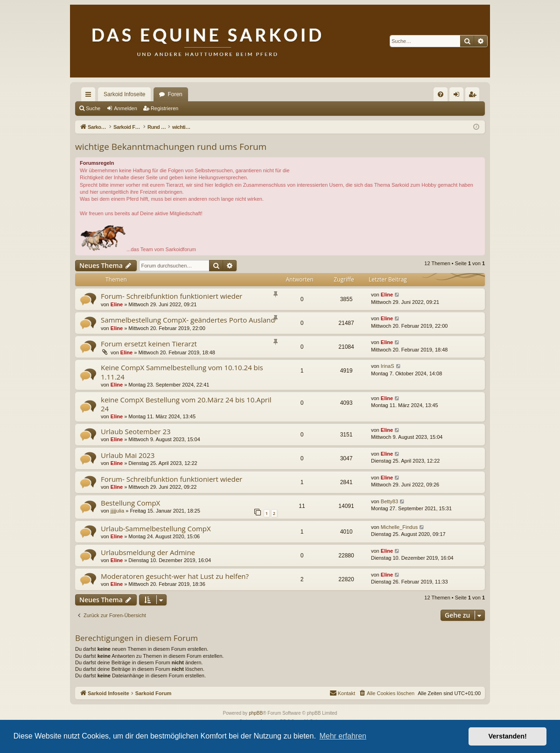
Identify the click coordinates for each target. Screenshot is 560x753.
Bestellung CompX (130, 503)
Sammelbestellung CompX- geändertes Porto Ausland (188, 320)
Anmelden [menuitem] (458, 96)
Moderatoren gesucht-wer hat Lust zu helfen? (175, 576)
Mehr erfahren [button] (343, 736)
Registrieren (164, 108)
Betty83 (389, 501)
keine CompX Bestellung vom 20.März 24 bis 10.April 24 (186, 404)
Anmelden (126, 108)
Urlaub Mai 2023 (128, 455)
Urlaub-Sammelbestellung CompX (156, 528)
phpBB (256, 713)
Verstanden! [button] (508, 736)
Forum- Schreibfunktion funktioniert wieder (171, 296)
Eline (117, 304)
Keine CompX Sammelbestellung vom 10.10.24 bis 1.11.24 (182, 372)
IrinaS (388, 366)
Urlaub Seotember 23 (136, 431)
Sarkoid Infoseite (124, 94)
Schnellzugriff (90, 96)
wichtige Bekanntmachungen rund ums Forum (171, 147)
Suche (93, 108)
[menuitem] (441, 94)
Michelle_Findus (399, 527)
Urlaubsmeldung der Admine (148, 552)
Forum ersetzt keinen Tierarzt (149, 344)
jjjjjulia (117, 511)
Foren (175, 94)
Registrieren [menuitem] (474, 96)
